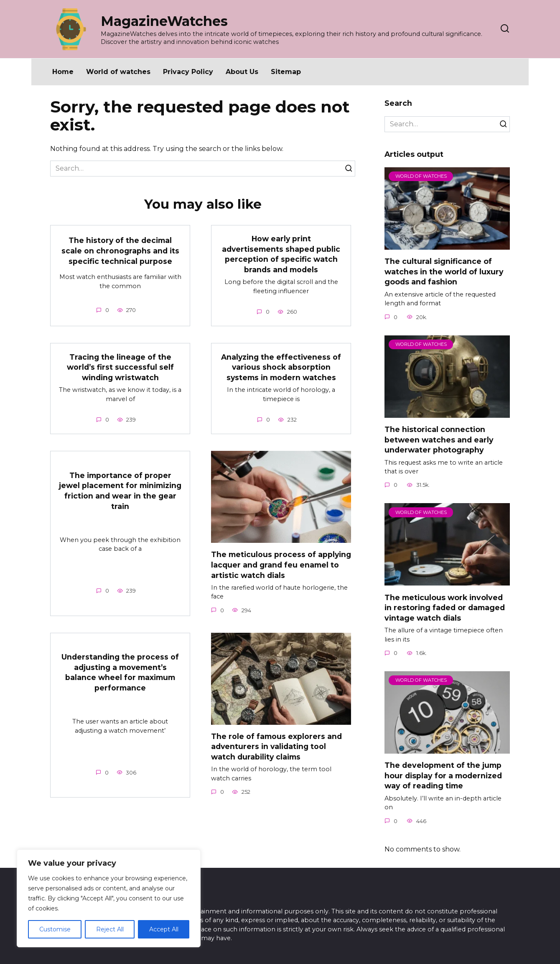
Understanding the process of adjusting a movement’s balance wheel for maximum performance (120, 672)
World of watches (118, 72)
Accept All (164, 929)
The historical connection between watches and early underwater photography (439, 440)
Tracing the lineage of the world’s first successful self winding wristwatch (120, 367)
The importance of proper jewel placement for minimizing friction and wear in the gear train (120, 491)
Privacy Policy (188, 72)
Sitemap (286, 72)
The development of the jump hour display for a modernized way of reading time (443, 775)
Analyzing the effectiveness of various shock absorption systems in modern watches (281, 367)
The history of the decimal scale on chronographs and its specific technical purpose (120, 251)
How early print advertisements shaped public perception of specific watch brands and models (281, 254)
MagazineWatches (164, 21)
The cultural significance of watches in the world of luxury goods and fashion (444, 271)
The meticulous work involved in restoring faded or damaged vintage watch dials (445, 607)
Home (63, 72)
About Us (242, 72)
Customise (55, 929)
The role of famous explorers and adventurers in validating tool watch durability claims (276, 747)
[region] (109, 898)
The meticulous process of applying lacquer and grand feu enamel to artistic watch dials (272, 565)
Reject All (110, 929)
